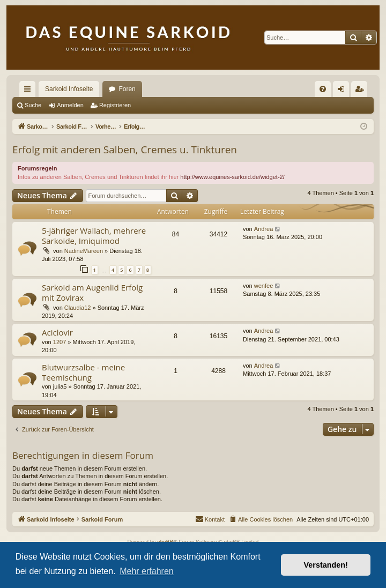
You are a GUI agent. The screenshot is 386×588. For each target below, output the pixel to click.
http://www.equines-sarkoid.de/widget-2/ (232, 177)
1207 (60, 342)
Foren (127, 89)
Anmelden (70, 105)
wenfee (263, 286)
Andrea (263, 229)
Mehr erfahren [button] (147, 571)
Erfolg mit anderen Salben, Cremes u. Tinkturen (125, 150)
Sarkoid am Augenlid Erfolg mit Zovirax (92, 292)
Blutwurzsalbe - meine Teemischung (83, 372)
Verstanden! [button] (326, 565)
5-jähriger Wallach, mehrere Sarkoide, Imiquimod (94, 236)
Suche (33, 105)
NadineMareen (84, 251)
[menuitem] (323, 89)
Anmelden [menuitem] (343, 91)
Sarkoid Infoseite (69, 89)
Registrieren (115, 105)
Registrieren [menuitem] (362, 91)
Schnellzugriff (29, 91)
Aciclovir (57, 332)
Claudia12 (78, 308)
